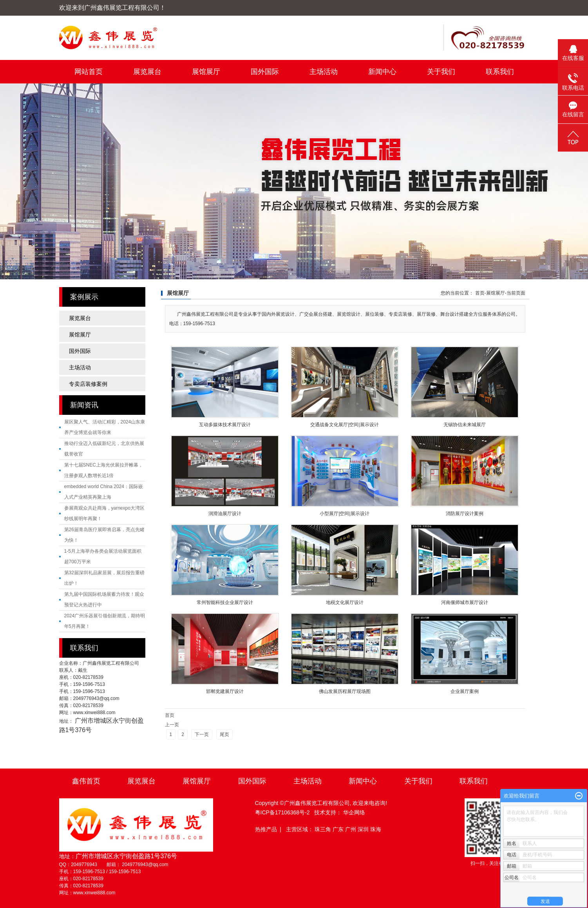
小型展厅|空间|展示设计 (344, 514)
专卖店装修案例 (88, 384)
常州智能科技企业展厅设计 (225, 602)
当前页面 (516, 293)
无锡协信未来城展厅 (465, 425)
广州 (351, 829)
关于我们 (441, 72)
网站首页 (89, 72)
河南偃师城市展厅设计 (465, 602)
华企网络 (354, 812)
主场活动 (324, 72)
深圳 (364, 829)
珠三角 (324, 829)
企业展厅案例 (465, 691)
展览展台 (147, 72)
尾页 (224, 734)
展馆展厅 (206, 72)
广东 (339, 829)
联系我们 (500, 72)
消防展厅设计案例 (465, 514)
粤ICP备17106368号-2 (282, 812)
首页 (480, 293)
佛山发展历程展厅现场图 (345, 691)
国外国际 (265, 72)
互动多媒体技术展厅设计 (225, 425)
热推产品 (266, 829)
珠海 (376, 829)
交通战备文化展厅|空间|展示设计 (344, 425)
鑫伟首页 (86, 781)
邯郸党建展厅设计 (225, 691)
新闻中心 (382, 72)
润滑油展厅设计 (225, 514)
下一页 (202, 734)
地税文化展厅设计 (345, 602)
